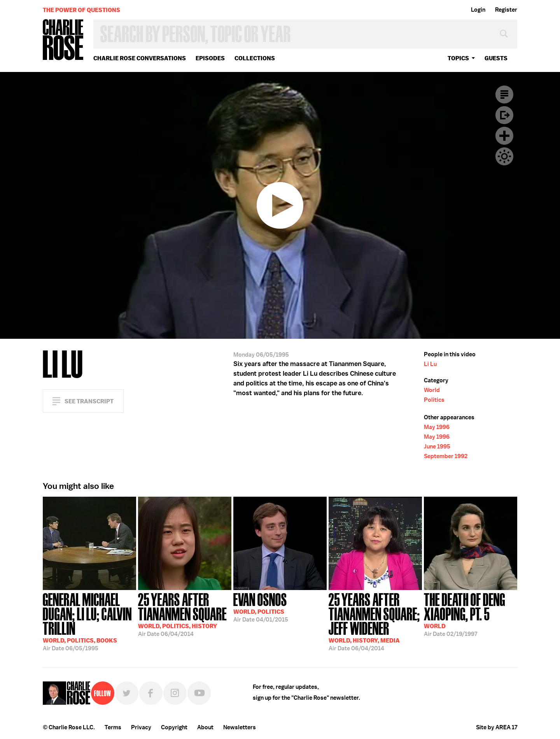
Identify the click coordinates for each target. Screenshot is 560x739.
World (432, 390)
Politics (434, 400)
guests (496, 58)
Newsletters (240, 727)
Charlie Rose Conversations (140, 58)
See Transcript (89, 401)
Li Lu (430, 364)
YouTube (199, 693)
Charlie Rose (63, 40)
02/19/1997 (471, 614)
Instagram (175, 693)
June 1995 (437, 447)
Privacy (141, 727)
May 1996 (437, 427)
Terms (113, 727)
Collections (255, 58)
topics (458, 58)
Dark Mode (504, 156)
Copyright (174, 727)
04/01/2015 (261, 607)
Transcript (504, 95)
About (205, 727)
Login (478, 10)
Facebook (151, 693)
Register (506, 10)
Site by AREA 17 (497, 727)
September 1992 (446, 456)
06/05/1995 (89, 621)
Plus (504, 136)
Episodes (210, 58)
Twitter (127, 693)
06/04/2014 (185, 614)
